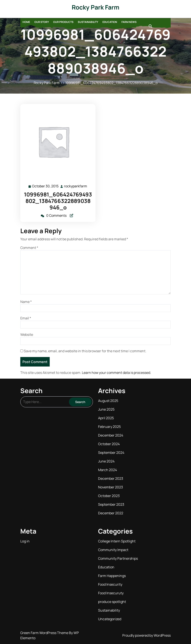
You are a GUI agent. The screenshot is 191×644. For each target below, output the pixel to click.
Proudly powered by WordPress (146, 635)
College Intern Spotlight (117, 541)
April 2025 (106, 418)
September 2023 (111, 504)
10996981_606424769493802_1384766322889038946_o (58, 201)
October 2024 (109, 444)
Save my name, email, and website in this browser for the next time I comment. (85, 351)
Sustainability (88, 22)
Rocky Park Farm (95, 7)
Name (26, 302)
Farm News (129, 22)
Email (26, 318)
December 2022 (111, 513)
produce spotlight (112, 602)
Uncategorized (110, 619)
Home (26, 22)
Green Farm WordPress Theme (45, 633)
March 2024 (107, 470)
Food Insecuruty (111, 593)
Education (110, 22)
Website (27, 335)
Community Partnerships (118, 558)
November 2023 (111, 487)
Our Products (63, 22)
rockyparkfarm (76, 186)
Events (27, 30)
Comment (29, 248)
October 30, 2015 (45, 186)
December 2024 (111, 435)
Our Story (42, 22)
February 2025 (109, 427)
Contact (43, 30)
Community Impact (113, 550)
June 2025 (106, 409)
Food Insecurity (110, 584)
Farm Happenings (112, 576)
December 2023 (111, 478)
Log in (25, 541)
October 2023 (109, 496)
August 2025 (108, 401)
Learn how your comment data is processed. (116, 373)
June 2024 (106, 461)
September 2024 (111, 453)
